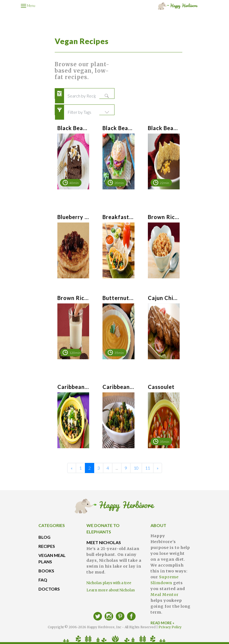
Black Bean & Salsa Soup (164, 128)
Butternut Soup (118, 298)
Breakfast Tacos (118, 217)
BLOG (44, 537)
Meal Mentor (165, 595)
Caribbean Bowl (73, 387)
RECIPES (47, 546)
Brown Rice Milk (73, 298)
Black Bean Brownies (73, 128)
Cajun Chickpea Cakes (164, 298)
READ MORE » (162, 623)
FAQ (43, 580)
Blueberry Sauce (73, 217)
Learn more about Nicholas (111, 590)
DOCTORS (49, 589)
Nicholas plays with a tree (109, 583)
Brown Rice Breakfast (164, 217)
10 (136, 468)
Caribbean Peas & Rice (118, 387)
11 (148, 468)
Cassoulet (161, 387)
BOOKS (46, 571)
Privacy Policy (170, 627)
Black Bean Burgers (118, 128)
